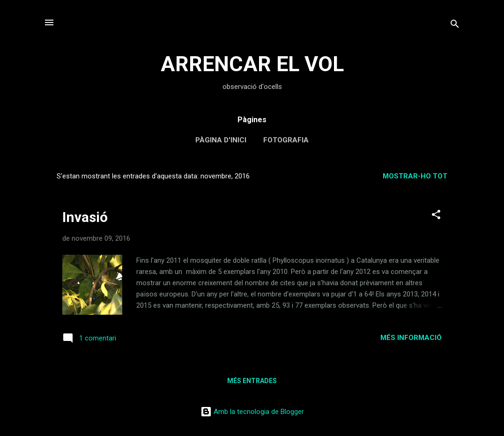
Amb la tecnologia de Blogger (252, 412)
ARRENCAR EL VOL (252, 64)
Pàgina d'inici (221, 140)
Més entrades (252, 381)
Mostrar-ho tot (415, 176)
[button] (436, 216)
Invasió (85, 217)
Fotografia (286, 140)
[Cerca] (455, 26)
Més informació (411, 338)
